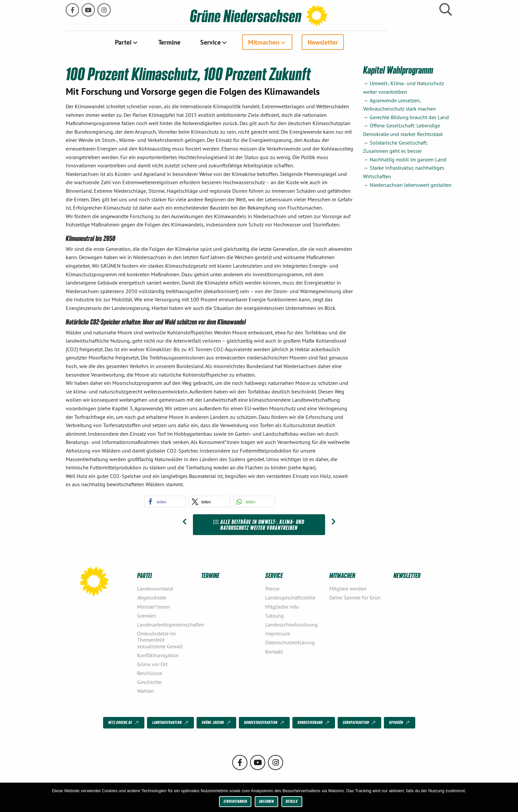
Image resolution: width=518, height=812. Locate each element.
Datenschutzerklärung (290, 642)
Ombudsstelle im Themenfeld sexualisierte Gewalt (160, 639)
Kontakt (274, 651)
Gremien (147, 615)
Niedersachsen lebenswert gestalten (411, 185)
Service (242, 42)
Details (292, 801)
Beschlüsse (150, 673)
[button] (165, 501)
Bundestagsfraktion (265, 723)
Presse (272, 588)
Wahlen (146, 691)
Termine (201, 42)
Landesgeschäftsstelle (290, 597)
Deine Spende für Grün (355, 597)
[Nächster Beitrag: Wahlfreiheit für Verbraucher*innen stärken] (333, 522)
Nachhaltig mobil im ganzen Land (408, 159)
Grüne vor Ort (152, 664)
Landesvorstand (155, 588)
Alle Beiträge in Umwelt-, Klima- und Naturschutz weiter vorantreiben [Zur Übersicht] (259, 524)
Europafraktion (360, 723)
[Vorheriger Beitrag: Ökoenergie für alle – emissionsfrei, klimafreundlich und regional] (185, 522)
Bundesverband (314, 723)
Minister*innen (154, 606)
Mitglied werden (348, 588)
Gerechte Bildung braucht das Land (409, 117)
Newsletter (355, 42)
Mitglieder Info (282, 606)
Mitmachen (296, 42)
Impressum (278, 633)
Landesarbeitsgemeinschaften (166, 624)
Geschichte (149, 682)
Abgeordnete (152, 597)
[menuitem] (159, 42)
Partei (155, 42)
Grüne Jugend (217, 723)
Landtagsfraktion (171, 723)
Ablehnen (266, 801)
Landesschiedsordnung (292, 624)
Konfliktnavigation (158, 655)
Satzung (275, 615)
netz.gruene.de (124, 723)
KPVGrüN (400, 723)
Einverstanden (235, 801)
